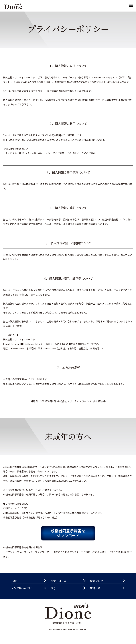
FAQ (53, 588)
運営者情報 (57, 623)
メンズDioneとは (21, 588)
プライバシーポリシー (75, 623)
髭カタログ (97, 581)
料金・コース (58, 581)
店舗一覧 (95, 588)
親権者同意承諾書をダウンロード (68, 533)
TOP (14, 581)
